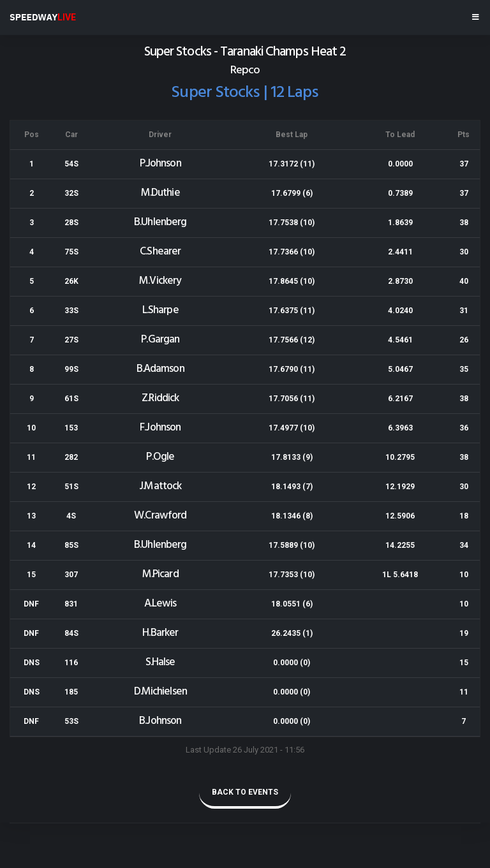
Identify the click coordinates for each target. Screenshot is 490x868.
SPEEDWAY (43, 17)
